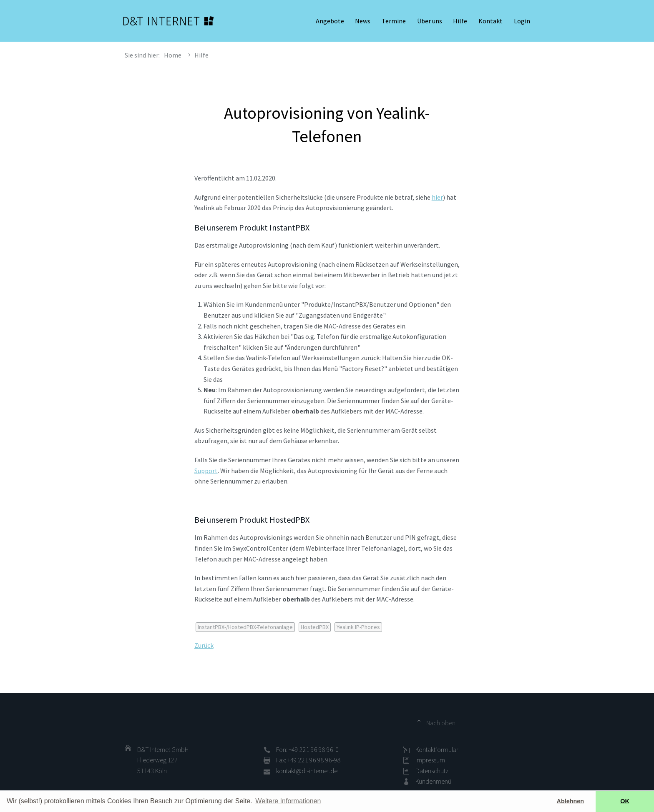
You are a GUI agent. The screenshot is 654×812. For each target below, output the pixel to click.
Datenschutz (432, 771)
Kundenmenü (433, 781)
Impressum (430, 760)
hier (437, 197)
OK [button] (625, 801)
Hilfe (460, 21)
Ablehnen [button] (571, 801)
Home (173, 55)
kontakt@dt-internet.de (307, 771)
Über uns (430, 21)
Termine (394, 21)
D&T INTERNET (169, 21)
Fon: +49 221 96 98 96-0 (307, 749)
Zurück (204, 645)
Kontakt (490, 21)
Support (206, 471)
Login (522, 21)
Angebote (330, 21)
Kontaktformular (437, 749)
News (363, 21)
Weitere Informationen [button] (288, 801)
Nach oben (441, 723)
